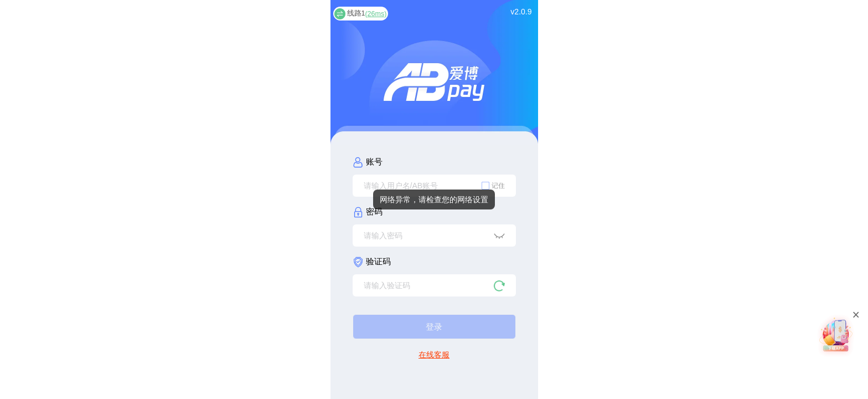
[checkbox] (493, 186)
